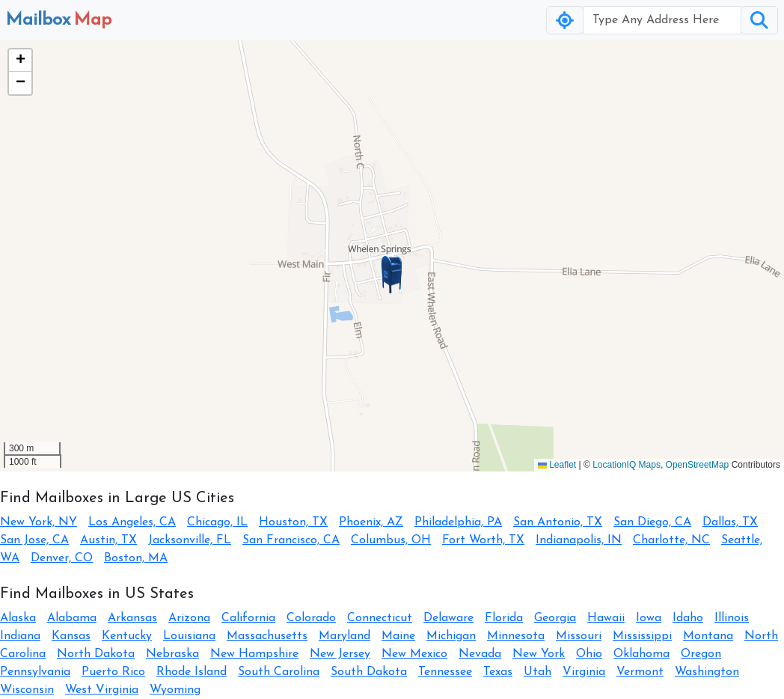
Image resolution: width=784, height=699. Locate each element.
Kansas (71, 636)
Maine (398, 636)
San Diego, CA (652, 522)
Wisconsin (27, 690)
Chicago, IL (217, 522)
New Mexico (414, 654)
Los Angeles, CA (132, 522)
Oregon (701, 654)
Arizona (189, 618)
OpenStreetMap (698, 465)
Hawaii (606, 618)
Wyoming (175, 690)
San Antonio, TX (558, 522)
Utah (538, 672)
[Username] (662, 20)
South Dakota (369, 672)
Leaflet (557, 465)
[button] (392, 275)
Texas (498, 672)
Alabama (72, 618)
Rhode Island (192, 672)
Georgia (555, 618)
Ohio (589, 654)
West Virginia (102, 690)
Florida (504, 618)
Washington (707, 672)
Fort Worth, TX (483, 540)
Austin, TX (108, 540)
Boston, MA (136, 558)
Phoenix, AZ (371, 522)
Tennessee (445, 672)
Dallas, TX (730, 522)
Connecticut (380, 618)
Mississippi (642, 636)
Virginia (584, 672)
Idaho (688, 618)
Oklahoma (641, 654)
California (248, 618)
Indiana (20, 636)
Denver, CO (62, 558)
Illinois (732, 618)
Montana (708, 636)
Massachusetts (267, 636)
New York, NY (39, 522)
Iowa (649, 618)
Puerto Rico (113, 672)
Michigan (451, 636)
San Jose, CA (34, 540)
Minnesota (516, 636)
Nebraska (172, 654)
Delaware (448, 618)
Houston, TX (293, 522)
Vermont (640, 672)
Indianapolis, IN (579, 540)
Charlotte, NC (671, 540)
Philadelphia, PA (458, 522)
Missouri (579, 636)
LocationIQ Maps (627, 465)
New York (539, 654)
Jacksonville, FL (190, 540)
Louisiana (189, 636)
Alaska (18, 618)
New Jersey (340, 654)
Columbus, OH (391, 540)
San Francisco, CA (291, 540)
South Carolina (279, 672)
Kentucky (127, 636)
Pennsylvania (35, 672)
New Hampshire (254, 654)
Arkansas (132, 618)
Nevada (480, 654)
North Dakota (96, 654)
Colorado (311, 618)
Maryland (344, 636)
